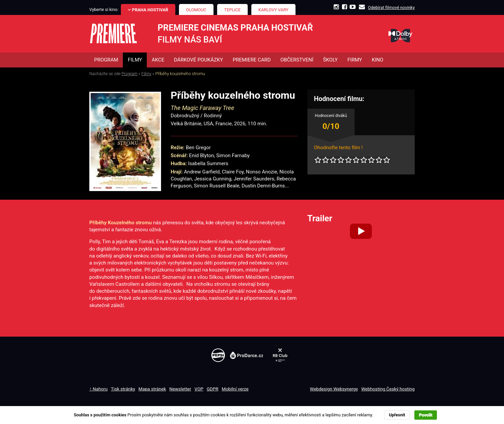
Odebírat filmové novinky (391, 7)
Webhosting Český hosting (388, 389)
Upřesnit (397, 415)
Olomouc (196, 10)
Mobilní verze (235, 389)
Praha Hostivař (150, 10)
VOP (199, 389)
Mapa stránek (152, 389)
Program (129, 74)
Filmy (146, 74)
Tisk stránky (123, 389)
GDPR (212, 389)
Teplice (232, 10)
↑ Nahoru (98, 389)
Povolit (426, 415)
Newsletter (180, 389)
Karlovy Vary (273, 10)
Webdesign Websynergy (334, 389)
